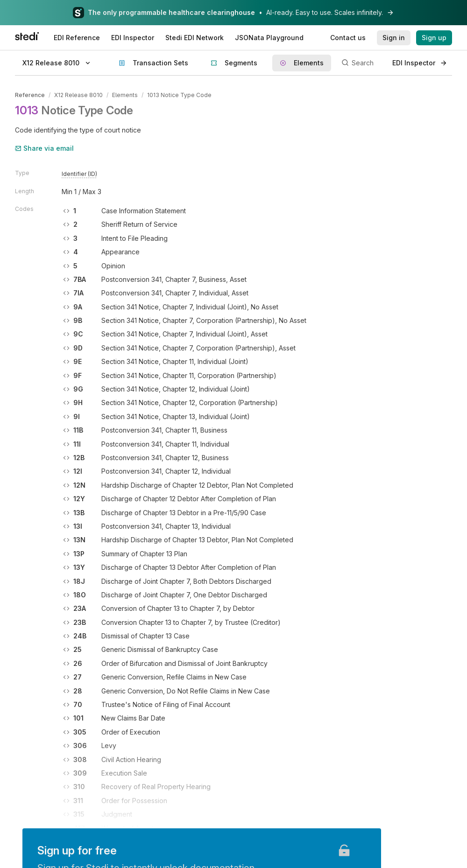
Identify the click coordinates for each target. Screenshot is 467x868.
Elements (125, 95)
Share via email (44, 148)
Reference (30, 95)
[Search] (362, 63)
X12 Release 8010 (78, 95)
